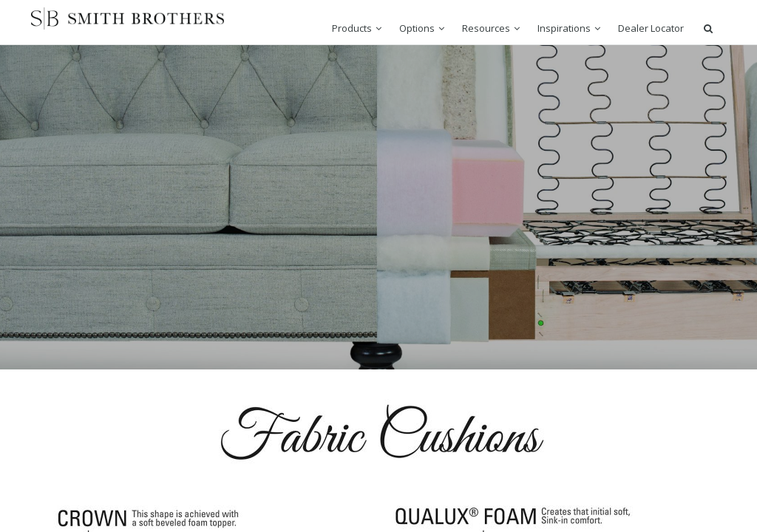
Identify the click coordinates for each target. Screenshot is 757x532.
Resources (486, 28)
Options (417, 28)
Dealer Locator (651, 28)
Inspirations (564, 28)
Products (352, 28)
